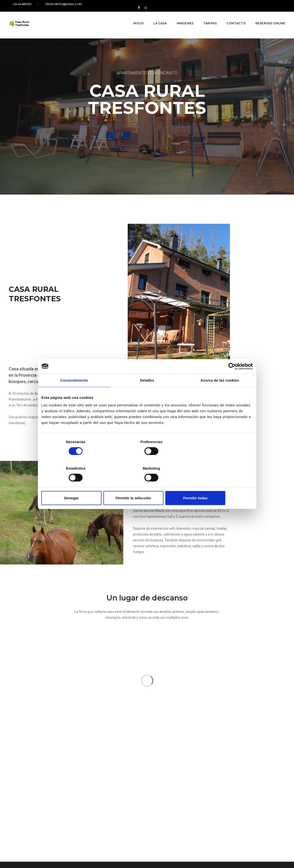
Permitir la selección (147, 485)
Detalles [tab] (147, 394)
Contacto (232, 17)
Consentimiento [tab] (74, 394)
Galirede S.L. (277, 851)
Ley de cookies (19, 851)
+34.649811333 (18, 4)
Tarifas (206, 17)
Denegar (76, 485)
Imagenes (181, 17)
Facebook (205, 824)
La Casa (156, 17)
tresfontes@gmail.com (53, 4)
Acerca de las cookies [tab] (220, 394)
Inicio (135, 17)
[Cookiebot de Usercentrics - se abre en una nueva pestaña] (231, 380)
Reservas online (267, 17)
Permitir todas (218, 485)
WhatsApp (222, 824)
